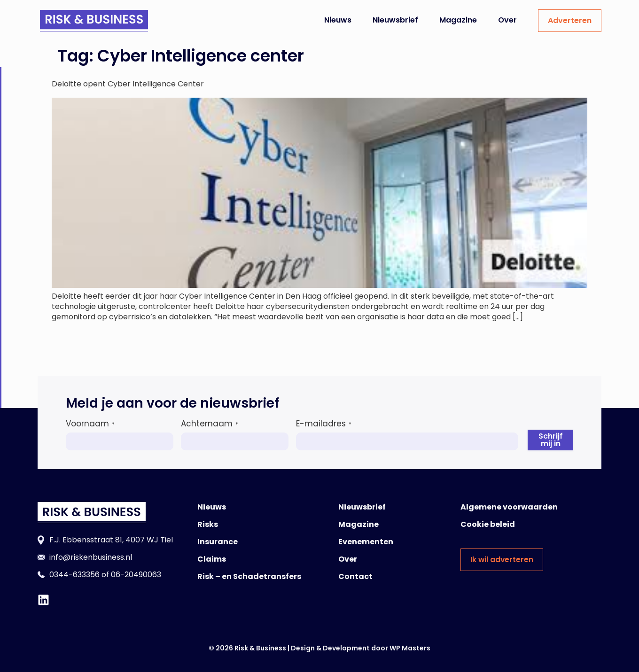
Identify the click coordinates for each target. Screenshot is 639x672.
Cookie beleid (488, 524)
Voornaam (90, 424)
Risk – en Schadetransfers (249, 576)
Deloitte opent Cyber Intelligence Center (128, 84)
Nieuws (338, 20)
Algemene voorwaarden (509, 507)
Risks (208, 524)
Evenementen (366, 542)
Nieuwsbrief (395, 20)
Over (507, 20)
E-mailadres (324, 424)
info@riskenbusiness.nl (91, 557)
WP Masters (410, 648)
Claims (212, 559)
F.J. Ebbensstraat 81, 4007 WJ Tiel (111, 540)
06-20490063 (136, 575)
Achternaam (210, 424)
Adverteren (570, 20)
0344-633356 (74, 575)
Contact (355, 576)
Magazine (458, 20)
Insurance (218, 542)
